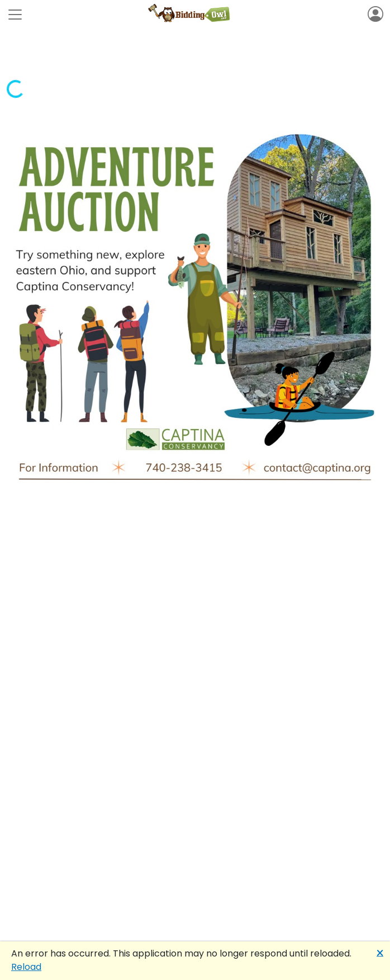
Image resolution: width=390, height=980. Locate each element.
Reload (26, 967)
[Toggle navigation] (15, 15)
